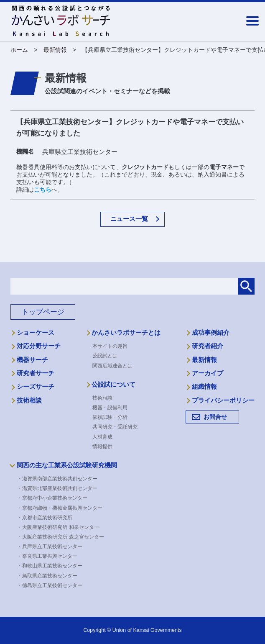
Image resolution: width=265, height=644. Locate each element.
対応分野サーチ (39, 346)
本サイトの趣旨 (110, 346)
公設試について (113, 385)
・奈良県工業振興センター (50, 556)
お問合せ (215, 417)
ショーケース (36, 333)
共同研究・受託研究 (115, 427)
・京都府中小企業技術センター (55, 498)
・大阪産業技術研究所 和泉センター (61, 527)
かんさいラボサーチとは (126, 333)
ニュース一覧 (129, 219)
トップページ (43, 312)
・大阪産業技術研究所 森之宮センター (63, 537)
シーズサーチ (36, 387)
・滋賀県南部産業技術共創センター (60, 479)
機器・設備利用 (110, 408)
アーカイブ (208, 373)
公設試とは (105, 356)
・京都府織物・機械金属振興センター (63, 508)
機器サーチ (32, 360)
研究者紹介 (208, 346)
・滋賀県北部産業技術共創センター (60, 488)
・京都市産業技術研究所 (48, 518)
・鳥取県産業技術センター (50, 576)
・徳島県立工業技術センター (53, 585)
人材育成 (102, 437)
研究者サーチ (36, 373)
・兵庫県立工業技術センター (53, 547)
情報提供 (102, 446)
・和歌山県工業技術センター (53, 566)
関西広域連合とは (112, 366)
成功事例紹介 (211, 333)
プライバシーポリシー (223, 400)
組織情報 (204, 387)
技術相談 (29, 400)
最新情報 (204, 360)
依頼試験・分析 (110, 417)
